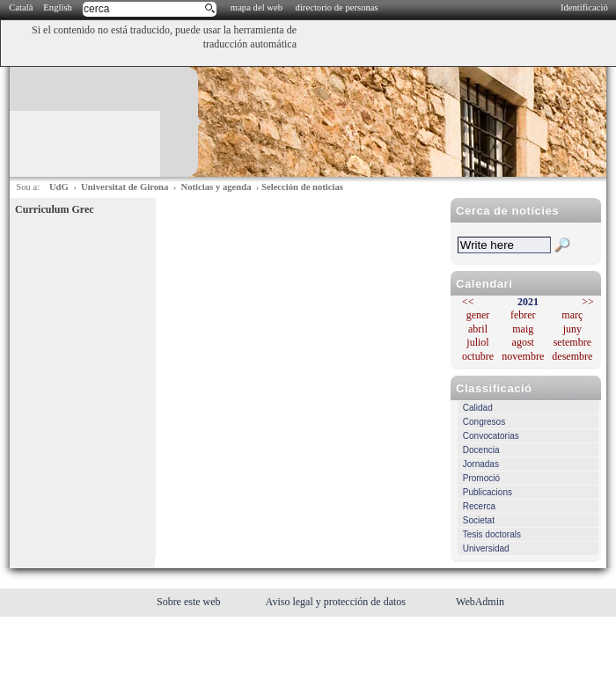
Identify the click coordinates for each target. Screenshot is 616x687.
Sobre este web (190, 602)
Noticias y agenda (216, 187)
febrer (523, 315)
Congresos (484, 422)
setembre (572, 342)
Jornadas (481, 464)
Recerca (479, 506)
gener (478, 315)
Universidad (486, 548)
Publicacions (488, 492)
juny (572, 329)
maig (523, 329)
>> (588, 302)
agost (523, 342)
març (572, 315)
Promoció (481, 478)
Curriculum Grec (54, 209)
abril (478, 329)
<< (468, 302)
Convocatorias (491, 436)
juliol (477, 342)
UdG (59, 187)
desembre (572, 356)
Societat (479, 520)
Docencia (481, 450)
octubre (478, 356)
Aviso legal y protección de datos (337, 602)
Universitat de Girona (125, 187)
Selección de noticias (302, 187)
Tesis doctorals (492, 534)
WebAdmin (480, 602)
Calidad (478, 408)
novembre (523, 356)
